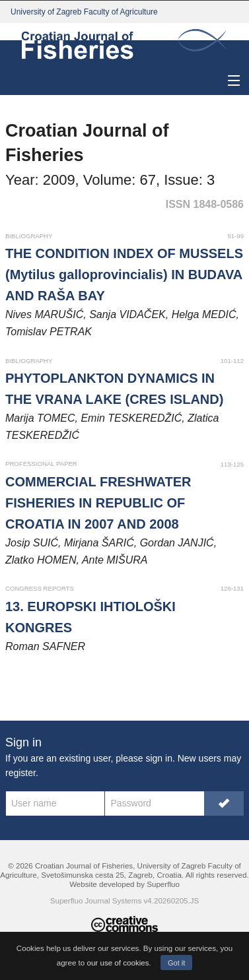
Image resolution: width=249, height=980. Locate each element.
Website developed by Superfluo (124, 884)
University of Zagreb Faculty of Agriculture (84, 12)
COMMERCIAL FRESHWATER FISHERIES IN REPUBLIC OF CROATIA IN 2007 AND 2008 (98, 503)
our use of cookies (118, 963)
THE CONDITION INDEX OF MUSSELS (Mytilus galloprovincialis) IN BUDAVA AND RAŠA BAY (124, 275)
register (20, 773)
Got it (176, 963)
